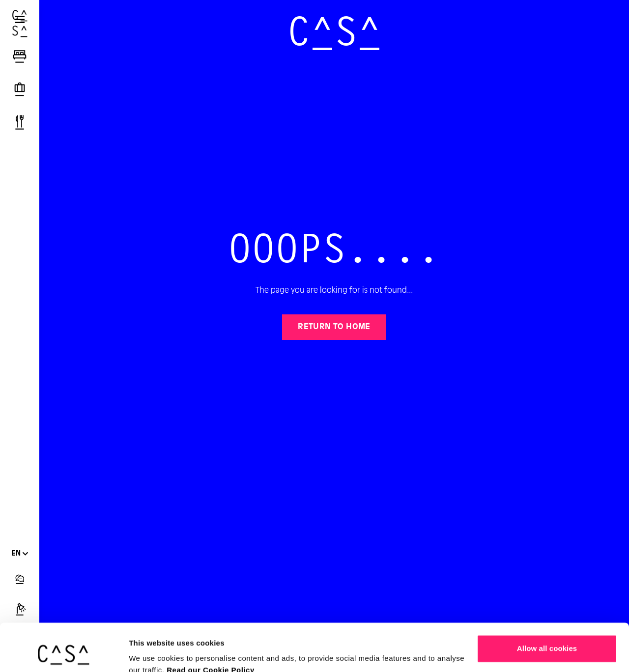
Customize (547, 636)
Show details (152, 653)
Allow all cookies (547, 604)
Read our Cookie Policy (211, 626)
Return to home (334, 327)
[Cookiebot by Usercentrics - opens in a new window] (64, 653)
